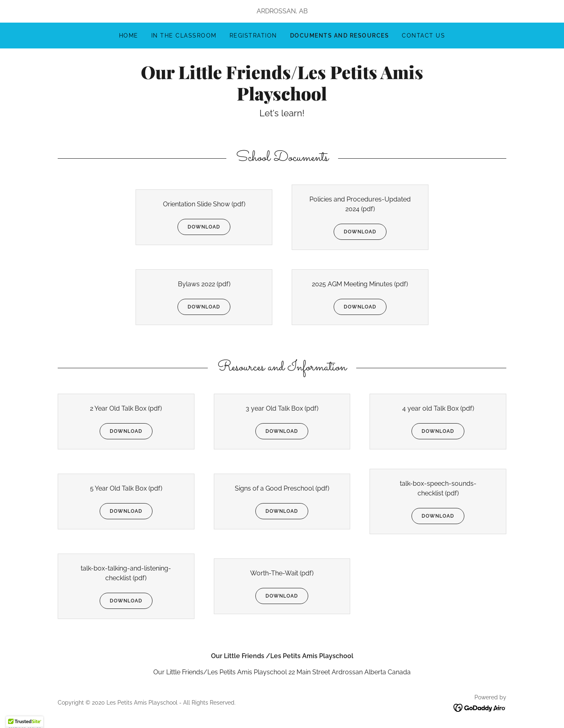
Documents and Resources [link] (339, 36)
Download (199, 227)
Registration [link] (253, 36)
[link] (282, 98)
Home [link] (129, 36)
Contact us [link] (423, 36)
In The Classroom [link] (184, 36)
